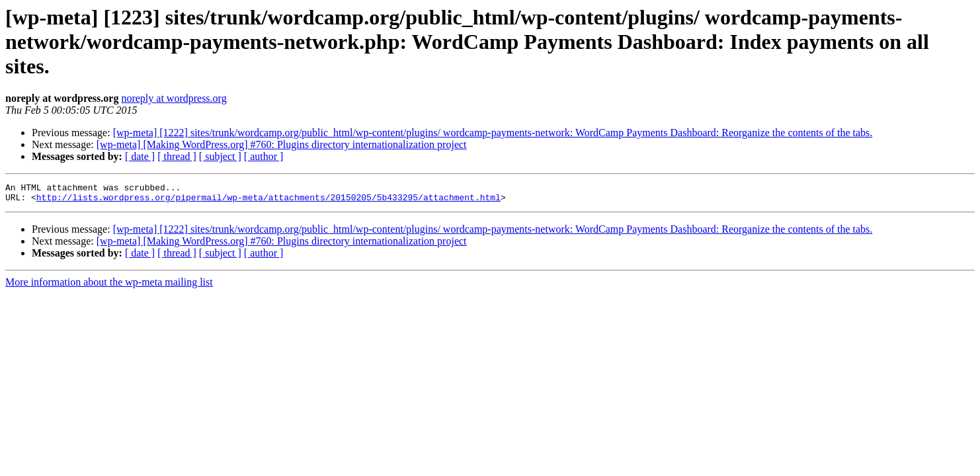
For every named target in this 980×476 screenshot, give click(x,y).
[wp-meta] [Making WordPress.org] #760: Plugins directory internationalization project (282, 144)
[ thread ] (177, 156)
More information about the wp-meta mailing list (109, 286)
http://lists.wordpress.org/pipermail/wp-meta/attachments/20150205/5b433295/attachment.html (268, 201)
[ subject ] (220, 156)
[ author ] (264, 156)
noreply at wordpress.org (174, 98)
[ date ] (140, 156)
